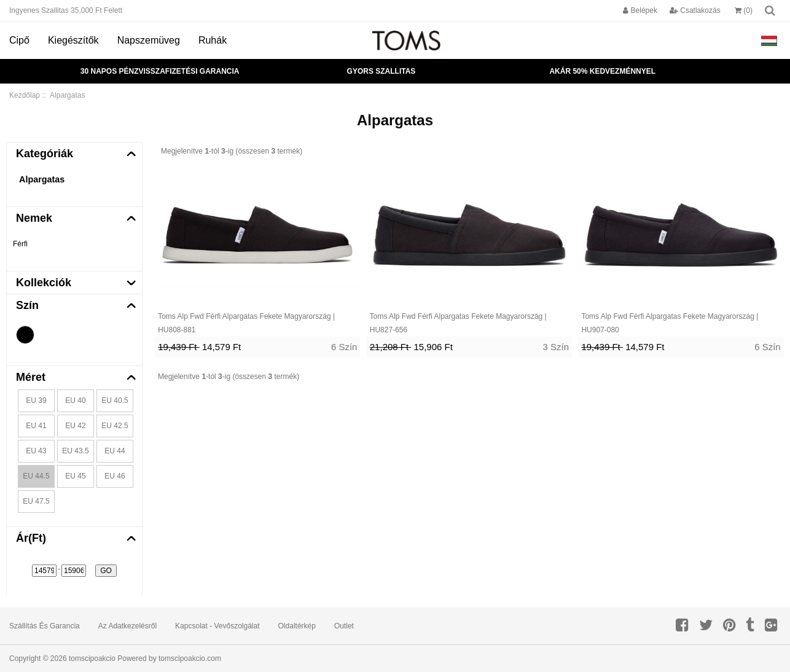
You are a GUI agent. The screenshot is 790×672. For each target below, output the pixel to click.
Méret (31, 377)
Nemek (34, 218)
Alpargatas (42, 179)
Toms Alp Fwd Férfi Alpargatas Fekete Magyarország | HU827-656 (458, 323)
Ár (31, 538)
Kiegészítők (73, 40)
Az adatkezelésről (127, 626)
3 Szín (556, 347)
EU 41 (36, 426)
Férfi (20, 244)
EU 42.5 (115, 426)
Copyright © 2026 (39, 658)
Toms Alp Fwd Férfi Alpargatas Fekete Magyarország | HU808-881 (246, 323)
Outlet (344, 626)
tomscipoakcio (92, 658)
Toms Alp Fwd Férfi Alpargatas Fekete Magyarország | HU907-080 (670, 323)
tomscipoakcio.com (190, 658)
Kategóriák (45, 154)
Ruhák (213, 40)
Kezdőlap (25, 95)
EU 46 (115, 476)
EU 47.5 (36, 501)
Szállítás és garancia (45, 626)
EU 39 (36, 400)
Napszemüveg (149, 40)
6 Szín (344, 347)
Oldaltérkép (297, 626)
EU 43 (36, 451)
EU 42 (75, 426)
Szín (27, 305)
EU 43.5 (75, 451)
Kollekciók (44, 283)
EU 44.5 (36, 476)
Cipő (19, 40)
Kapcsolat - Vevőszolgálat (217, 626)
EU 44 (115, 451)
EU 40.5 (115, 400)
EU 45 (75, 476)
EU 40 (75, 400)
